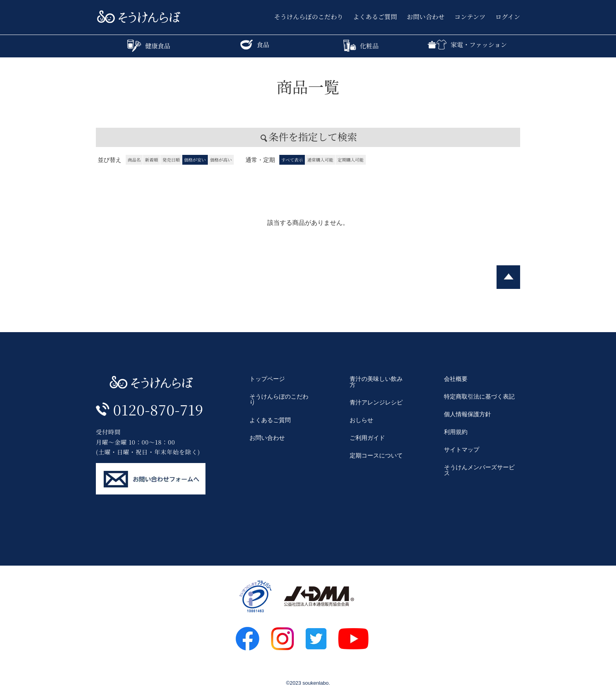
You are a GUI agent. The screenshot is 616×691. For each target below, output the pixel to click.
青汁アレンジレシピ (376, 402)
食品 (255, 45)
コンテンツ (470, 17)
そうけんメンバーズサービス (479, 470)
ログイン (508, 17)
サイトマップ (462, 449)
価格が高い (221, 160)
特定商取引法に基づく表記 (479, 396)
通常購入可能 (320, 160)
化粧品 (361, 46)
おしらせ (361, 420)
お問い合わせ (426, 17)
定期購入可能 (350, 160)
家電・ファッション (467, 45)
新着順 (151, 160)
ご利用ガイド (367, 438)
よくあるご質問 (375, 17)
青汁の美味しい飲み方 (376, 382)
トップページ (267, 379)
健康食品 (149, 46)
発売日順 (171, 160)
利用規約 (456, 432)
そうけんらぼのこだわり (309, 17)
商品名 (134, 160)
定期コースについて (376, 455)
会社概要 (456, 379)
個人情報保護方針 (467, 414)
